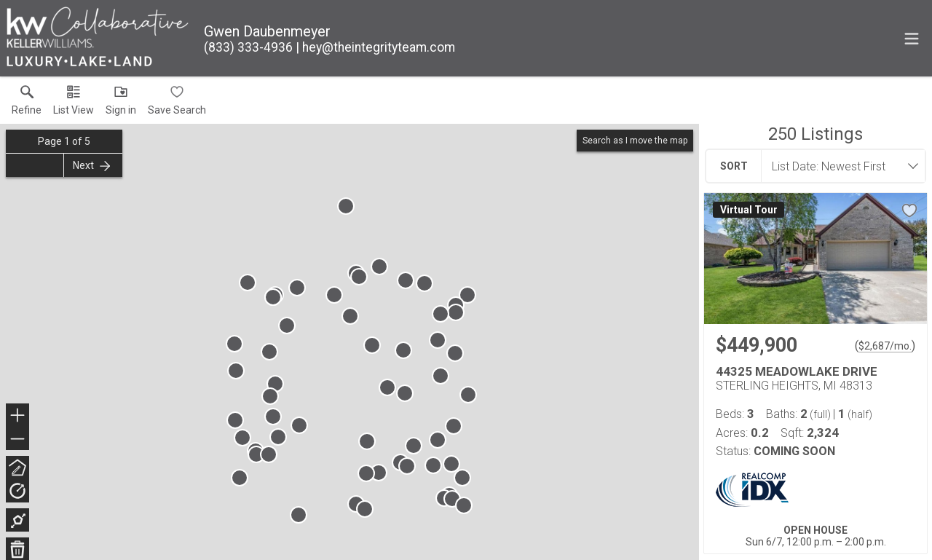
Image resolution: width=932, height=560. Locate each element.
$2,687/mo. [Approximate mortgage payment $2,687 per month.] (885, 346)
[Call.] (248, 47)
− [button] (17, 439)
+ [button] (18, 417)
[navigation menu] (912, 39)
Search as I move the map (635, 141)
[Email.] (375, 47)
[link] (27, 103)
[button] (74, 103)
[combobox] (839, 166)
